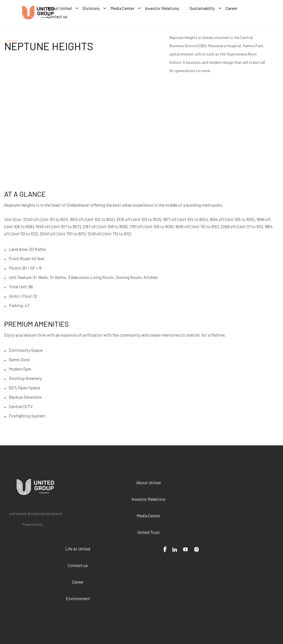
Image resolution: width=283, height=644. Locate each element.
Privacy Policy (33, 524)
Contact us (78, 565)
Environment (78, 598)
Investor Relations (149, 499)
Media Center (148, 516)
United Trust (148, 532)
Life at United (78, 549)
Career (78, 582)
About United (148, 482)
